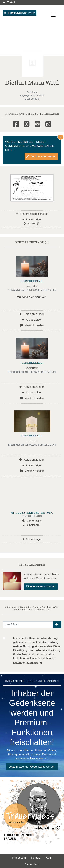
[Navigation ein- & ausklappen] (53, 15)
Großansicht (32, 521)
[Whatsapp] (48, 123)
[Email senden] (28, 625)
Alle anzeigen (32, 219)
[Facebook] (16, 123)
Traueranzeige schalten (32, 214)
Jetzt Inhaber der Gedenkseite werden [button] (32, 767)
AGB (49, 858)
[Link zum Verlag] (23, 13)
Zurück (9, 2)
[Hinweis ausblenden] (61, 137)
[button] (57, 625)
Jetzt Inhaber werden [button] (41, 156)
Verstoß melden (32, 325)
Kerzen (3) (32, 223)
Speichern (31, 525)
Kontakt (36, 858)
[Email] (37, 123)
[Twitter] (27, 123)
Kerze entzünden (32, 314)
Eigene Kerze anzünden (41, 586)
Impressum (19, 858)
